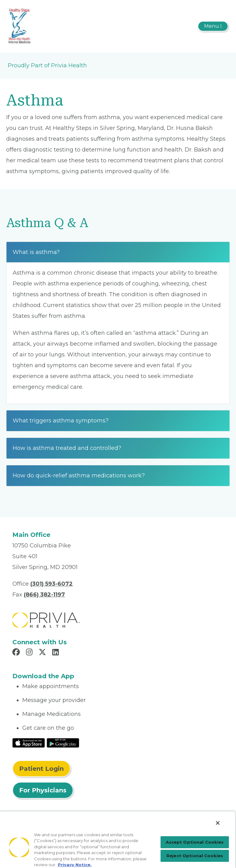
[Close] (218, 823)
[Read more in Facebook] (17, 653)
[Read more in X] (43, 653)
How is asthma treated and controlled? (67, 448)
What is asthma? (36, 252)
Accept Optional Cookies (195, 842)
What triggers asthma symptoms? (61, 421)
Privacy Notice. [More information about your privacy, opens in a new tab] (75, 865)
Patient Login (41, 769)
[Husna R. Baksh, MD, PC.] (19, 26)
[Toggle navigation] (213, 26)
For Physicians (43, 790)
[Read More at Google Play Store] (63, 742)
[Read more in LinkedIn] (56, 653)
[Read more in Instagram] (30, 653)
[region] (118, 839)
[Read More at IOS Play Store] (29, 742)
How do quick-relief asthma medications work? (79, 476)
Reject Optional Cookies (195, 856)
